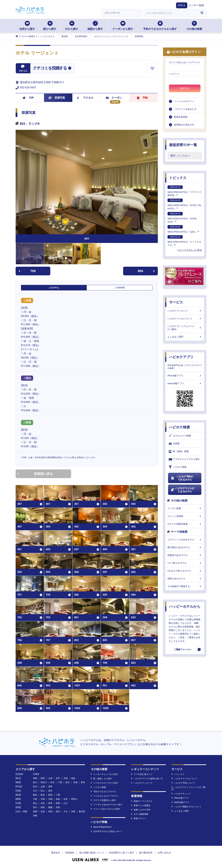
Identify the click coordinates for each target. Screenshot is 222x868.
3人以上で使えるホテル (185, 571)
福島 (73, 778)
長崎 (50, 812)
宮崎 (73, 812)
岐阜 (43, 795)
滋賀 (58, 799)
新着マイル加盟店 (141, 805)
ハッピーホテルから (185, 607)
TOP (28, 98)
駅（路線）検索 (179, 452)
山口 (66, 803)
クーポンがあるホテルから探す (107, 805)
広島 (43, 803)
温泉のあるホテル (185, 579)
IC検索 (174, 444)
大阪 (35, 799)
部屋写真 (57, 98)
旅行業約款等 (146, 853)
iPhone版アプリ (185, 376)
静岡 (50, 795)
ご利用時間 (119, 288)
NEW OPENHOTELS (101, 827)
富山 (43, 791)
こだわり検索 (178, 467)
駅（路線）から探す (101, 779)
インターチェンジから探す (104, 774)
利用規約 (70, 853)
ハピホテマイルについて (185, 319)
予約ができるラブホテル (103, 792)
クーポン (114, 98)
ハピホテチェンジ (181, 794)
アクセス (85, 98)
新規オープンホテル (142, 801)
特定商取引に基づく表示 (121, 853)
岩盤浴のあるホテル (185, 555)
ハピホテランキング (185, 311)
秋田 (43, 778)
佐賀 (43, 812)
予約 (142, 98)
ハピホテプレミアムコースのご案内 (185, 328)
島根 (58, 803)
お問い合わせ (164, 853)
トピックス (178, 178)
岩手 (58, 778)
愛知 (35, 795)
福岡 (35, 812)
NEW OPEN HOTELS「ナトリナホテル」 (184, 241)
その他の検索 (194, 26)
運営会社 (56, 853)
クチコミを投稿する (50, 68)
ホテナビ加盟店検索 (185, 524)
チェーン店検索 (185, 516)
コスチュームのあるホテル (185, 540)
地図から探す (95, 26)
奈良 (66, 799)
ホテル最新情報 (140, 814)
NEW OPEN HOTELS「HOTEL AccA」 (182, 217)
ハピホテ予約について (183, 783)
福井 (50, 791)
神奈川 (44, 782)
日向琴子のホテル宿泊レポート (107, 831)
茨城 (75, 782)
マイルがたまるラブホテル (104, 796)
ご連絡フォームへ (183, 649)
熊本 (58, 812)
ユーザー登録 (196, 5)
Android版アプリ (185, 383)
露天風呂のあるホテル (185, 547)
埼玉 (52, 782)
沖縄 (35, 816)
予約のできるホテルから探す (160, 26)
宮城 (66, 778)
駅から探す (50, 26)
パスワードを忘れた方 (185, 109)
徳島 (43, 807)
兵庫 (43, 799)
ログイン (185, 88)
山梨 (43, 787)
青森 (35, 778)
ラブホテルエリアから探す (184, 459)
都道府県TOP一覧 (183, 145)
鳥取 (50, 803)
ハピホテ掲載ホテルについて (186, 807)
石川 (35, 791)
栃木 (68, 782)
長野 (50, 787)
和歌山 (74, 799)
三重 (58, 795)
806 (146, 271)
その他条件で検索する (185, 586)
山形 (50, 778)
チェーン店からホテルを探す (106, 809)
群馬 (83, 782)
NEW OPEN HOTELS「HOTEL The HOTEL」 (184, 204)
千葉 (60, 782)
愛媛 (50, 807)
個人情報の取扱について (92, 853)
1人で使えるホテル (185, 563)
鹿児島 (82, 812)
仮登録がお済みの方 (184, 125)
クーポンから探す (123, 26)
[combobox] (171, 13)
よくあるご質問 (185, 337)
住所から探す (27, 26)
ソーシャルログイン (184, 101)
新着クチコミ (139, 818)
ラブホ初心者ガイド (142, 774)
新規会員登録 (181, 117)
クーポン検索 (185, 508)
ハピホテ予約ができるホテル (182, 478)
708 (27, 271)
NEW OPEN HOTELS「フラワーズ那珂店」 (184, 191)
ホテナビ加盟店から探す (103, 800)
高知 (58, 807)
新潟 (35, 787)
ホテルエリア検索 (180, 436)
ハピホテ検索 (180, 427)
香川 (35, 807)
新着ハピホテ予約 (141, 810)
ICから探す (72, 26)
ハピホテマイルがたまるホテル (182, 490)
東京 (35, 782)
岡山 (35, 803)
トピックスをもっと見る (189, 250)
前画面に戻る (35, 474)
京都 (50, 799)
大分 (66, 812)
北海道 (36, 774)
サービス (176, 302)
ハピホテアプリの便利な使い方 (147, 779)
